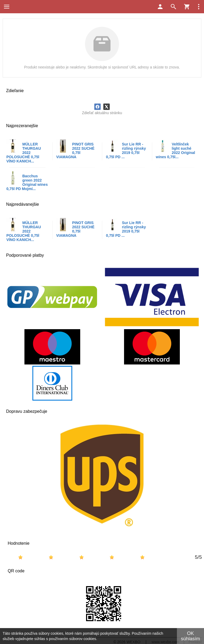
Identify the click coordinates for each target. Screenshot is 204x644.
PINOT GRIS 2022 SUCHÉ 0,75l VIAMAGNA (75, 151)
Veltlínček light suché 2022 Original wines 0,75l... (176, 151)
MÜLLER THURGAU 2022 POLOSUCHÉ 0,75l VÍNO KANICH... (24, 153)
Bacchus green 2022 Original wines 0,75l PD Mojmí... (27, 182)
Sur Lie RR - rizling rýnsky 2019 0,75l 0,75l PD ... (126, 151)
